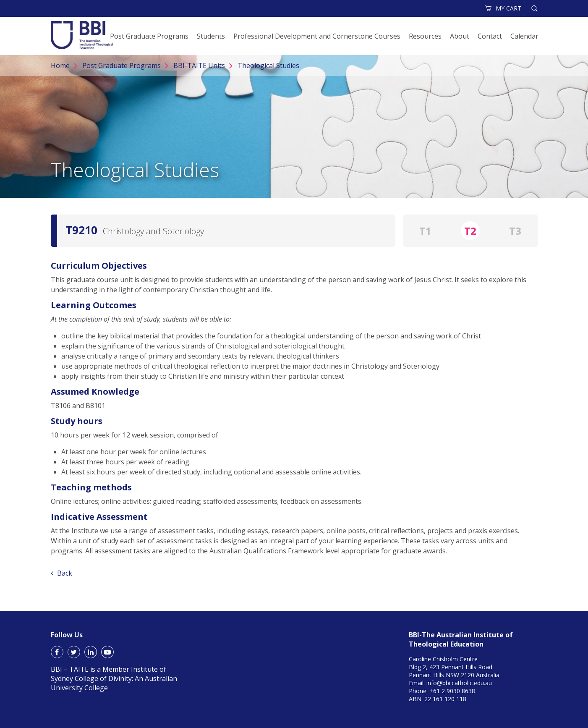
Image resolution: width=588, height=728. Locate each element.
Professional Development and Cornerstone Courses (317, 36)
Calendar (524, 36)
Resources (425, 36)
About (460, 36)
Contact (490, 36)
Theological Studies (268, 65)
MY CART (504, 8)
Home (60, 65)
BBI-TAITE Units (199, 65)
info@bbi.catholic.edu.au (459, 683)
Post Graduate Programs (149, 36)
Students (211, 36)
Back (61, 573)
